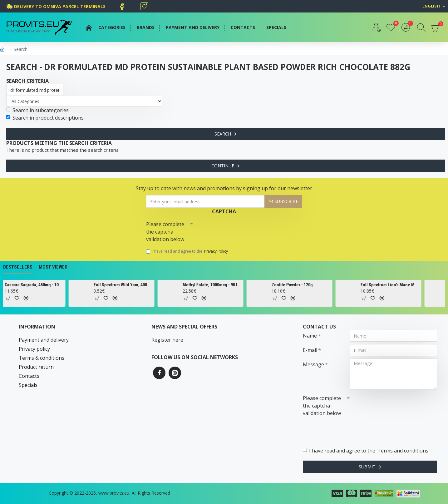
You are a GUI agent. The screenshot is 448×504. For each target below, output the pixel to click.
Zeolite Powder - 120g (305, 285)
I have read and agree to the (187, 251)
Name (310, 336)
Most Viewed (53, 267)
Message (313, 364)
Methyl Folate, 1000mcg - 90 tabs (224, 285)
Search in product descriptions (45, 118)
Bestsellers (18, 267)
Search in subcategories (37, 110)
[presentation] (237, 230)
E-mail (310, 350)
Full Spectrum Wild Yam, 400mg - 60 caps (135, 285)
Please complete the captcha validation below (165, 232)
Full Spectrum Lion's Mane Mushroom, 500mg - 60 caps (402, 285)
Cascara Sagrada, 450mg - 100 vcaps (47, 285)
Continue (223, 166)
